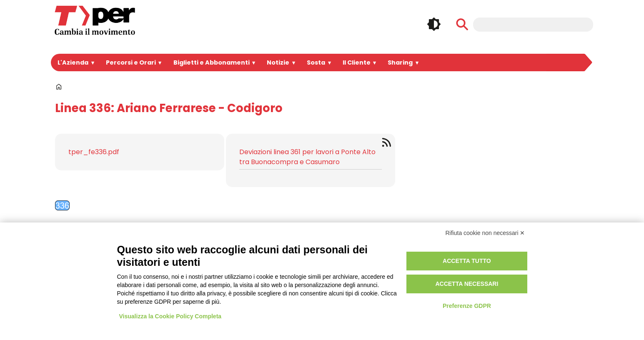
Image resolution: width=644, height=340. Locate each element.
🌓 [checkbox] (434, 24)
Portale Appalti (184, 259)
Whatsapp (529, 280)
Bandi (169, 268)
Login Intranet (295, 259)
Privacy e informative (420, 259)
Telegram (509, 280)
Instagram (529, 263)
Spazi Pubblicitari (187, 278)
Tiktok (548, 280)
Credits (399, 287)
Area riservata (296, 278)
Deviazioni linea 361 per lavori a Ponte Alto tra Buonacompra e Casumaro (307, 157)
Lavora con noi (183, 287)
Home (59, 87)
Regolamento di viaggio (425, 278)
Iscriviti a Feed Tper (388, 142)
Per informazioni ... (74, 306)
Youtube (567, 263)
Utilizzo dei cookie (415, 268)
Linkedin (548, 263)
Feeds (567, 280)
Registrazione (295, 268)
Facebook (509, 263)
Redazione (290, 287)
